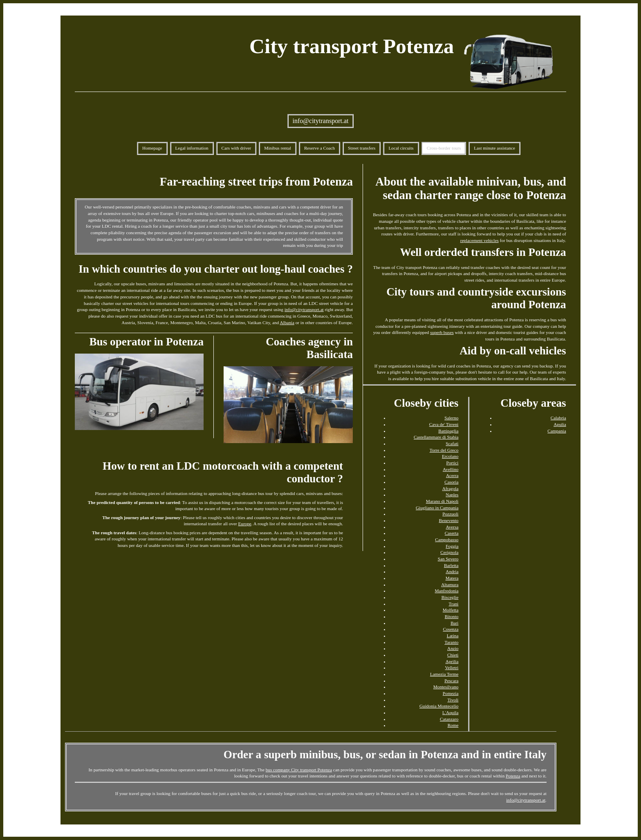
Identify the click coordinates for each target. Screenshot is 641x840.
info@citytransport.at (321, 121)
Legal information (192, 148)
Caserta (452, 533)
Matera (452, 578)
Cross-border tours (444, 148)
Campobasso (447, 540)
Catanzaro (449, 719)
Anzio (453, 648)
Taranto (451, 642)
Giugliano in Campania (437, 508)
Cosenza (450, 629)
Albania (287, 323)
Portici (453, 463)
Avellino (450, 469)
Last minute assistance (494, 148)
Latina (453, 636)
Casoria (451, 482)
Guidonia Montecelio (439, 706)
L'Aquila (450, 712)
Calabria (558, 418)
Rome (453, 725)
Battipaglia (448, 431)
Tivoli (453, 700)
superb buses (442, 332)
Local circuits (401, 148)
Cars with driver (236, 148)
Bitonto (452, 616)
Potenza (513, 776)
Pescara (451, 681)
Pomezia (451, 693)
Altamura (450, 585)
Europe (244, 524)
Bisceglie (450, 597)
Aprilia (452, 661)
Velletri (452, 668)
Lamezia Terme (444, 674)
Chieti (453, 655)
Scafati (452, 444)
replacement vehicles (480, 240)
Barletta (451, 565)
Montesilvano (446, 687)
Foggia (452, 546)
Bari (454, 623)
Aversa (452, 527)
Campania (557, 431)
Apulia (560, 424)
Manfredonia (447, 591)
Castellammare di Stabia (436, 437)
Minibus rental (278, 148)
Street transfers (362, 148)
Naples (452, 495)
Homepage (152, 148)
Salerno (451, 418)
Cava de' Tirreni (444, 424)
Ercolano (450, 456)
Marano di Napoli (442, 501)
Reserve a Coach (319, 148)
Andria (452, 571)
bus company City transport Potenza (299, 770)
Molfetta (451, 610)
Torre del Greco (444, 450)
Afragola (450, 488)
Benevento (449, 520)
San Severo (448, 559)
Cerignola (449, 552)
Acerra (452, 475)
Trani (454, 604)
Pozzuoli (450, 514)
